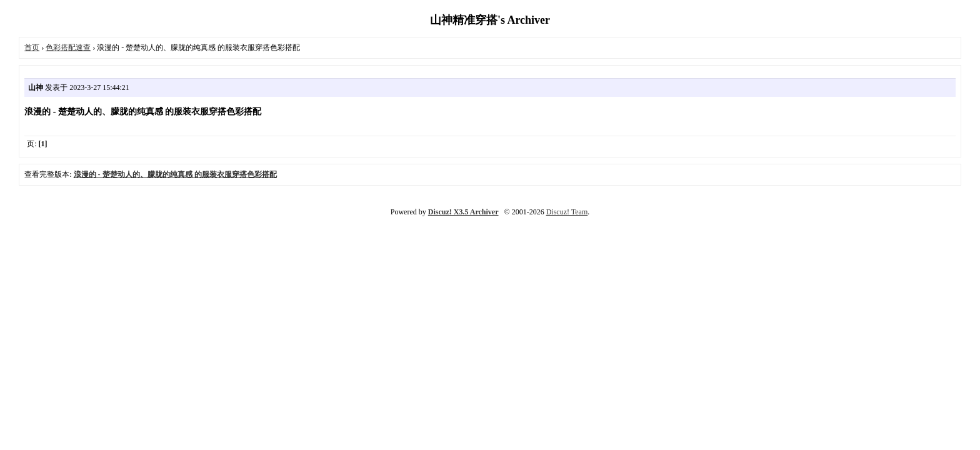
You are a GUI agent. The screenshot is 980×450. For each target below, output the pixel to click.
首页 (32, 47)
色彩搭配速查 (68, 47)
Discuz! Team (567, 212)
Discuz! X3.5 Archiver (463, 212)
